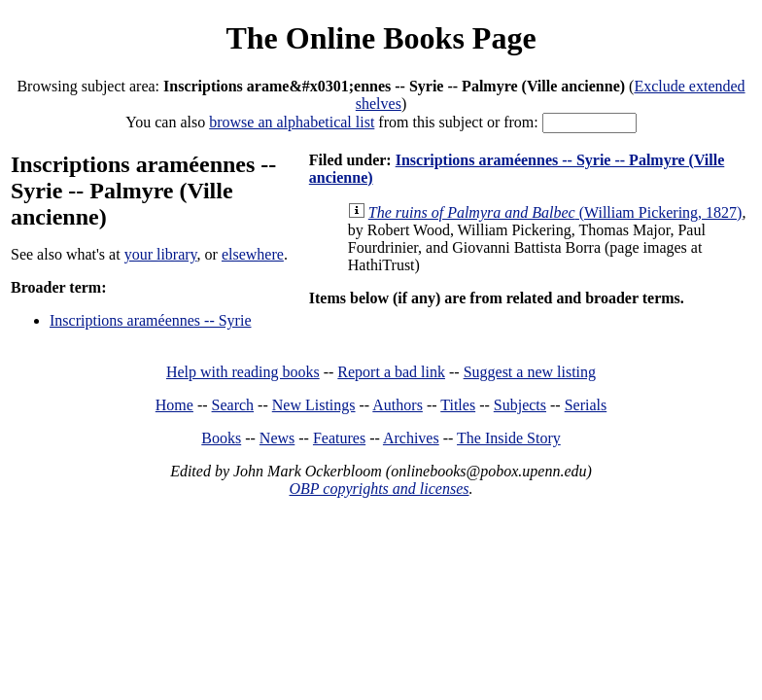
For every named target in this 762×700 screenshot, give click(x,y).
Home (174, 405)
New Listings (314, 405)
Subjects (520, 405)
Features (339, 438)
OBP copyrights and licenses (379, 489)
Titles (458, 405)
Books (221, 438)
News (277, 438)
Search (233, 405)
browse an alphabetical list (292, 122)
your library (161, 254)
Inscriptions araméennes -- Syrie (150, 320)
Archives (411, 438)
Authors (398, 405)
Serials (586, 405)
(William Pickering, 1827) (555, 212)
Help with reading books (243, 372)
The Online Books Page (381, 38)
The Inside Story (509, 438)
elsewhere (253, 254)
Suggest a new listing (530, 372)
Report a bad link (391, 372)
